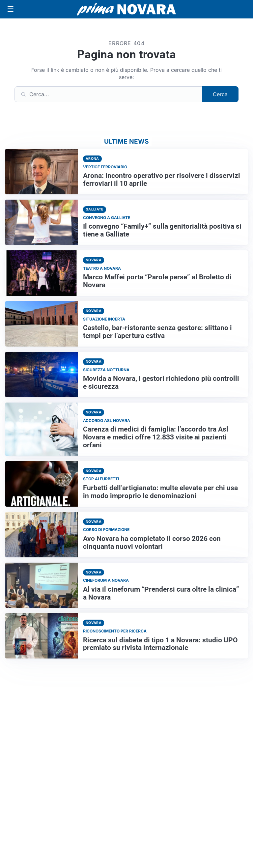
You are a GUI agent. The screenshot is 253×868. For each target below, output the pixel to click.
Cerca (220, 94)
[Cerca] (108, 94)
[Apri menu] (11, 9)
